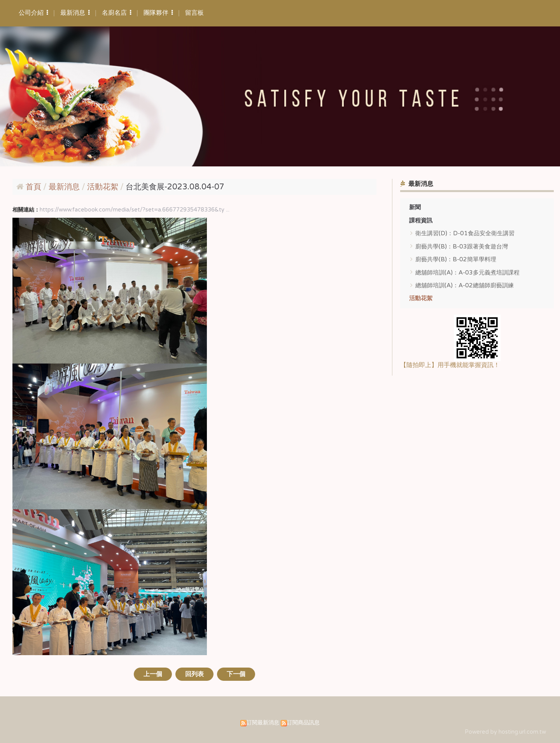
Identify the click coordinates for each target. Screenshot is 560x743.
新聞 (415, 207)
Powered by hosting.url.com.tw (505, 732)
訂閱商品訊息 (303, 723)
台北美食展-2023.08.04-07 (175, 187)
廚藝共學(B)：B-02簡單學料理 (456, 259)
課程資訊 (421, 220)
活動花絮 (421, 298)
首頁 (33, 187)
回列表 (194, 674)
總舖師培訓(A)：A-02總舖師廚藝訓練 (465, 285)
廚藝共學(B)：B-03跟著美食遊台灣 (462, 247)
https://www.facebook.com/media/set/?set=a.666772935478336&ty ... (135, 210)
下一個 (236, 674)
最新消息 (65, 187)
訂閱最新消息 (263, 723)
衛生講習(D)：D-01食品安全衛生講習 (465, 233)
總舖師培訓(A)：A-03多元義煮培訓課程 (467, 273)
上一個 (153, 674)
